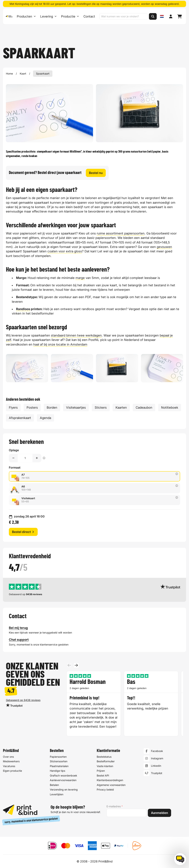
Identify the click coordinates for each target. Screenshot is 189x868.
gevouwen (164, 247)
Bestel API (103, 775)
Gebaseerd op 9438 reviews (23, 700)
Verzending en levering (64, 790)
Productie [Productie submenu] (70, 17)
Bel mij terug (18, 628)
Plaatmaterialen (59, 766)
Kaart (23, 74)
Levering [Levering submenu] (48, 17)
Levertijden (57, 794)
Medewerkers (11, 761)
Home (9, 74)
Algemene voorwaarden (111, 785)
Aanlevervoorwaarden (63, 780)
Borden (52, 408)
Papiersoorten (58, 757)
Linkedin (156, 766)
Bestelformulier (106, 761)
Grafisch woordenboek (63, 775)
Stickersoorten (59, 761)
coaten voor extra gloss (65, 251)
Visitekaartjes (76, 408)
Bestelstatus (104, 757)
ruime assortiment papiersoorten (121, 233)
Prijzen (101, 771)
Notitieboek (170, 408)
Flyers (13, 408)
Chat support (19, 640)
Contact (89, 17)
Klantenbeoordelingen (110, 780)
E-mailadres (115, 806)
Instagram (157, 758)
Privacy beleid (105, 790)
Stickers (101, 408)
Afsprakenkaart (20, 418)
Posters (32, 408)
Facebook (157, 751)
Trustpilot (157, 773)
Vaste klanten (105, 766)
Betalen (54, 785)
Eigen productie (12, 771)
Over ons (8, 757)
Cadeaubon (144, 408)
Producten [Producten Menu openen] (26, 17)
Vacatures (9, 766)
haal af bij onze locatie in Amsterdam (60, 344)
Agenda (45, 418)
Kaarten (121, 408)
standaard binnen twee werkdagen (76, 335)
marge (80, 278)
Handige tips (57, 771)
